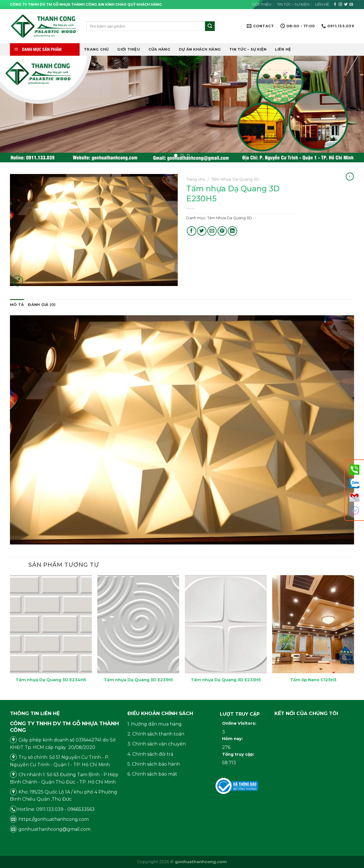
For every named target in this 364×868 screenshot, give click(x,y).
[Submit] (210, 26)
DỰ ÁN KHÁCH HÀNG (200, 49)
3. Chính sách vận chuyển (157, 744)
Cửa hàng (159, 49)
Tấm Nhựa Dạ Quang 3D (235, 179)
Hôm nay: (233, 739)
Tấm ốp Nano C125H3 (313, 680)
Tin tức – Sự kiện (293, 4)
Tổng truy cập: (239, 754)
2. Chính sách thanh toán (156, 734)
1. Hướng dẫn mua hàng (155, 724)
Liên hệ (322, 4)
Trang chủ (96, 49)
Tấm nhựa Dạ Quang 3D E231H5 (138, 680)
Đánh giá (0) (42, 305)
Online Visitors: (240, 723)
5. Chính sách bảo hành (154, 764)
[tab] (17, 305)
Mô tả (17, 305)
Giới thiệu (262, 4)
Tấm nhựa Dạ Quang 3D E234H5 (51, 680)
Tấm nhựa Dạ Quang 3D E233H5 (226, 680)
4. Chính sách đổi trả (150, 754)
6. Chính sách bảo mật (152, 774)
